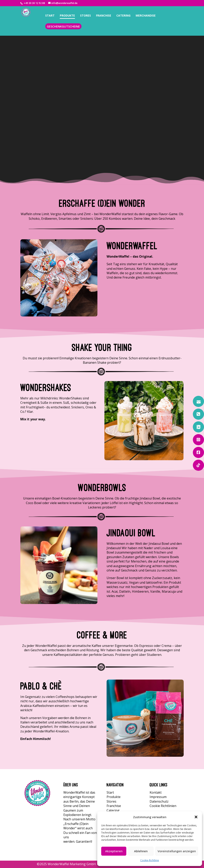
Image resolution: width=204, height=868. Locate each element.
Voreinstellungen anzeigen (177, 851)
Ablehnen (141, 851)
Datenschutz (159, 801)
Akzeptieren (114, 851)
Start (110, 792)
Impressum (158, 797)
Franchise (114, 806)
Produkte (114, 797)
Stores (111, 801)
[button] (196, 817)
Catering (113, 810)
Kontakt (156, 792)
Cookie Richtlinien (163, 806)
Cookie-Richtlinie (150, 860)
